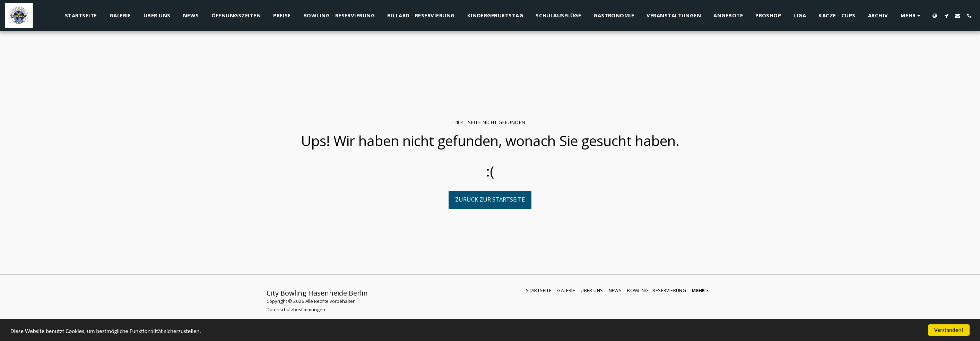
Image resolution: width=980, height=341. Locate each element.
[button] (946, 16)
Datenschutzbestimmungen (296, 309)
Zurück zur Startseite (490, 199)
